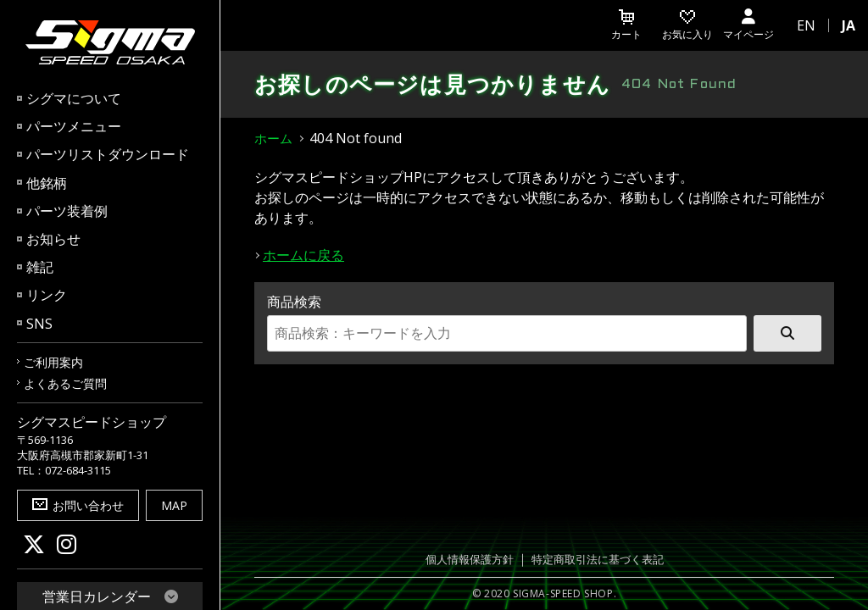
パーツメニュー (74, 126)
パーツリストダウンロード (108, 154)
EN (806, 25)
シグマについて (74, 98)
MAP (174, 505)
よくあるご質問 (65, 383)
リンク (47, 295)
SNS (39, 324)
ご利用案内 (53, 362)
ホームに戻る (303, 255)
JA (849, 25)
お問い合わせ (78, 505)
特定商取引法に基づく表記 (598, 560)
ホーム (273, 138)
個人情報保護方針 (470, 560)
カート (626, 25)
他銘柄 (47, 183)
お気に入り (687, 25)
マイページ (748, 25)
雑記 (40, 267)
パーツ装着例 (67, 211)
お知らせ (53, 239)
